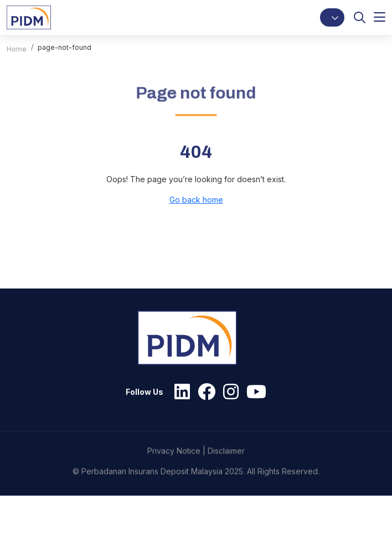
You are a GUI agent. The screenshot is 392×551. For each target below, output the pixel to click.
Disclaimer (226, 483)
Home (17, 49)
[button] (332, 17)
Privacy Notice (174, 483)
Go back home (196, 200)
